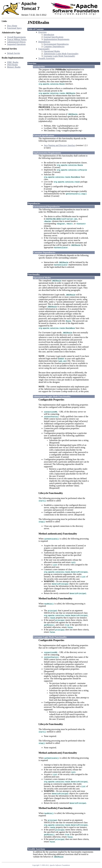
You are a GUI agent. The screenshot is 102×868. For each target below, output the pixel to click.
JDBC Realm (13, 62)
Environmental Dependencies (56, 44)
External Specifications (53, 37)
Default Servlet (13, 53)
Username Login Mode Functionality (59, 56)
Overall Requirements (16, 37)
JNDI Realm (12, 65)
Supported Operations (16, 44)
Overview (42, 32)
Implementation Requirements (56, 39)
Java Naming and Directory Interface (60, 145)
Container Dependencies (54, 46)
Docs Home (12, 26)
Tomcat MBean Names (17, 39)
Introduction (49, 35)
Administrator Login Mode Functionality (61, 54)
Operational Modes (52, 51)
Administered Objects (16, 42)
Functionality (44, 49)
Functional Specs (14, 28)
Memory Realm (14, 67)
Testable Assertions (46, 58)
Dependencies (44, 42)
